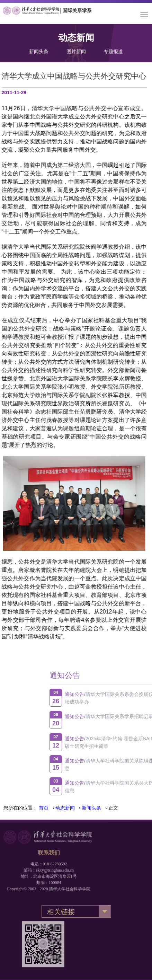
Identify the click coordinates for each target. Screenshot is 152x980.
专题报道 (113, 51)
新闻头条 (39, 51)
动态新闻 (65, 808)
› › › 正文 (78, 808)
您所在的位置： (20, 808)
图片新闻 (76, 51)
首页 (44, 808)
